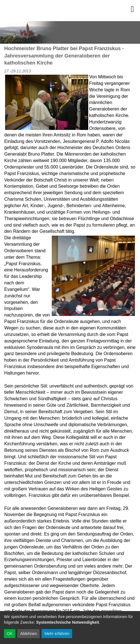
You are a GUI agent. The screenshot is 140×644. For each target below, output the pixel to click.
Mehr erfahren (57, 634)
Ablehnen (28, 634)
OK (10, 634)
